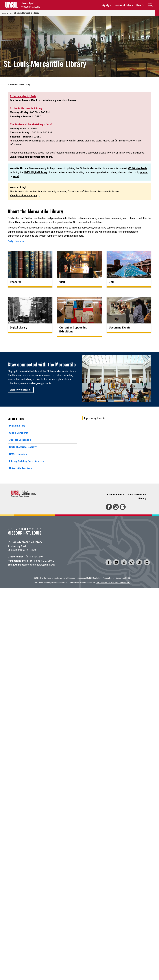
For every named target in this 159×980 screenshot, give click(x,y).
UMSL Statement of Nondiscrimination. (113, 583)
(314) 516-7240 (34, 557)
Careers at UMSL (123, 578)
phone (144, 172)
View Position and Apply (24, 195)
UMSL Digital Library (36, 172)
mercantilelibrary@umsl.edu (40, 565)
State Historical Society (23, 447)
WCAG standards (137, 168)
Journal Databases (20, 440)
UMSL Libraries (18, 454)
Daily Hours (14, 241)
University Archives (21, 468)
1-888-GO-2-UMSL (44, 561)
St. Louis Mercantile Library (26, 13)
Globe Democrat (19, 433)
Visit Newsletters (20, 390)
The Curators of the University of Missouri (58, 578)
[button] (150, 5)
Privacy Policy (109, 578)
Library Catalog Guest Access (26, 461)
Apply (106, 5)
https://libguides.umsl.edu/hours (34, 157)
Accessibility (83, 578)
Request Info (123, 5)
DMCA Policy (96, 578)
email (16, 176)
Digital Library (17, 426)
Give (139, 5)
